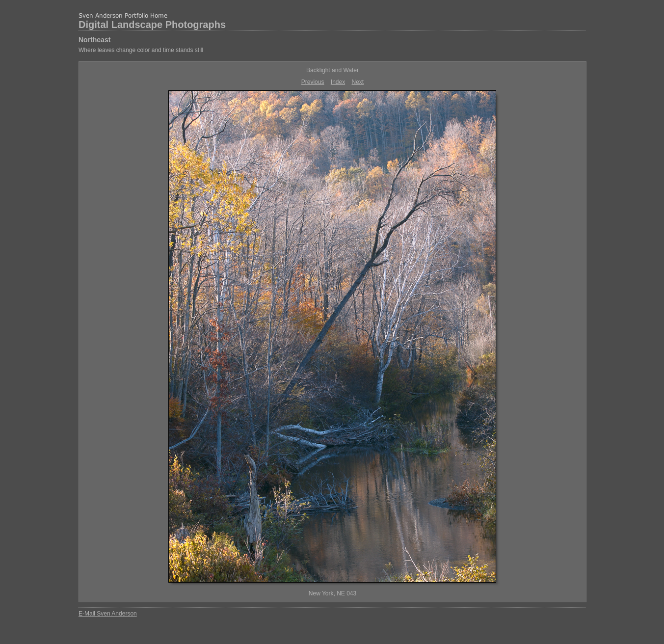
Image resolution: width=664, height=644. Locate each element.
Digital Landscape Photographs (152, 25)
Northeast (94, 40)
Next (358, 82)
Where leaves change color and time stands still (141, 50)
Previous (313, 82)
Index (338, 82)
